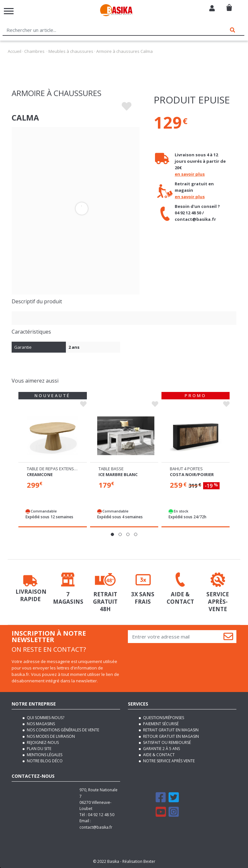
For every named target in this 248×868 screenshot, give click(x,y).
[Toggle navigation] (9, 11)
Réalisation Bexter (139, 861)
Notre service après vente (168, 761)
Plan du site (39, 749)
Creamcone (40, 474)
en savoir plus (190, 174)
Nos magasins (40, 724)
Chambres (34, 51)
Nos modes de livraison (50, 736)
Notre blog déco (44, 761)
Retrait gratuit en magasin (170, 730)
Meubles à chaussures (71, 51)
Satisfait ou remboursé (166, 742)
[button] (112, 534)
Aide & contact (158, 755)
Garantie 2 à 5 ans (161, 749)
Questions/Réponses (163, 718)
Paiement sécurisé (160, 724)
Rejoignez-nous (42, 742)
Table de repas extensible (54, 469)
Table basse (111, 469)
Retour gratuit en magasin (170, 736)
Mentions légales (44, 755)
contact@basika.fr (96, 827)
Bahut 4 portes (186, 469)
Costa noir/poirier (192, 474)
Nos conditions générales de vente (62, 730)
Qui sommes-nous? (45, 718)
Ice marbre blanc (118, 474)
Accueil (15, 51)
